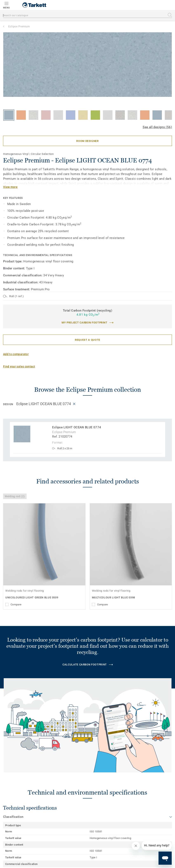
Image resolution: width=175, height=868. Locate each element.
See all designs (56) (157, 127)
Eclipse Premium (19, 26)
